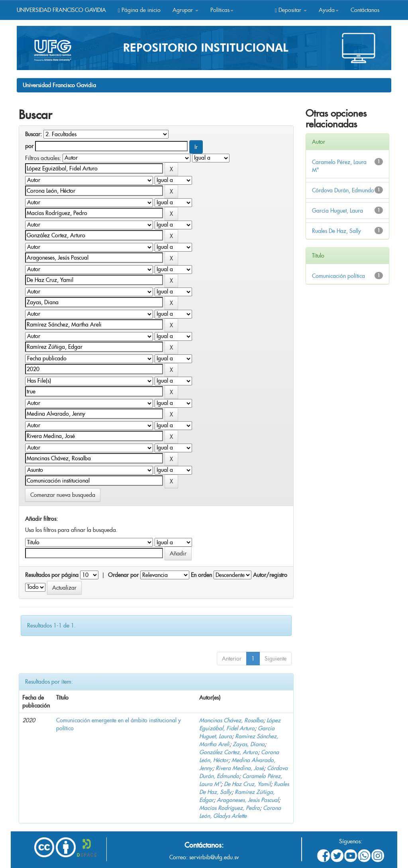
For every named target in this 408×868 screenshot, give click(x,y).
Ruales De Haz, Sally (336, 231)
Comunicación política (338, 276)
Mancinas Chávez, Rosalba (231, 720)
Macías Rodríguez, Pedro (229, 808)
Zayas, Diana (249, 744)
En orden (201, 575)
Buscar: (33, 134)
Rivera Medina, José (240, 768)
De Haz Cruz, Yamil (247, 784)
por (29, 146)
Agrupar (185, 10)
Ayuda (329, 10)
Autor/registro (270, 575)
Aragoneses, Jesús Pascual (248, 800)
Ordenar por (123, 575)
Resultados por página (52, 575)
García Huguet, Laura (337, 211)
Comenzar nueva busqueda (63, 495)
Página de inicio (139, 10)
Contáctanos (365, 10)
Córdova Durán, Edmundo (343, 190)
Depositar (291, 10)
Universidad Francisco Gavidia (59, 85)
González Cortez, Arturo (229, 752)
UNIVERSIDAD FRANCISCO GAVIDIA (61, 10)
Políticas (222, 10)
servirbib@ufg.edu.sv (214, 857)
